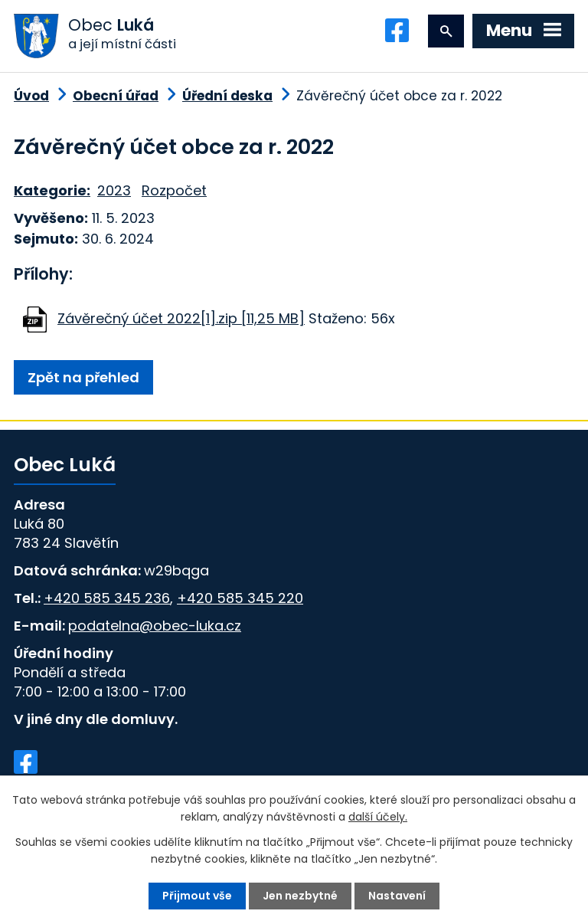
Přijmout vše (197, 896)
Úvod (31, 96)
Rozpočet (174, 190)
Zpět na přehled (83, 377)
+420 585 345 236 (107, 598)
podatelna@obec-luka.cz (155, 626)
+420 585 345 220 (240, 598)
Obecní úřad (116, 96)
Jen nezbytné (300, 896)
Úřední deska (227, 96)
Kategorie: (52, 190)
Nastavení (397, 896)
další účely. (378, 817)
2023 (114, 190)
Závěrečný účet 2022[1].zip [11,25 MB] (181, 318)
